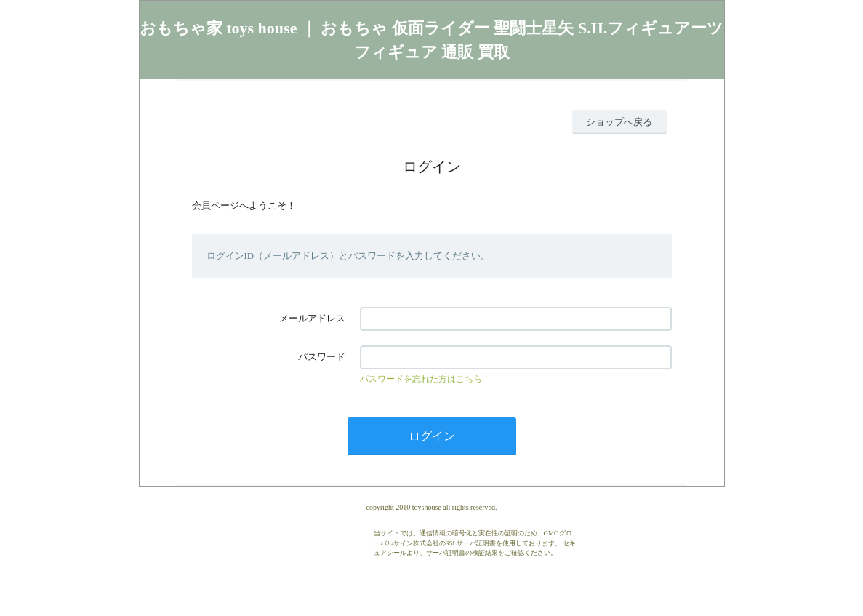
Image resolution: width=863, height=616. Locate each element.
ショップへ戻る (619, 122)
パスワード (322, 357)
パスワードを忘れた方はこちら (421, 379)
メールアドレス (312, 318)
